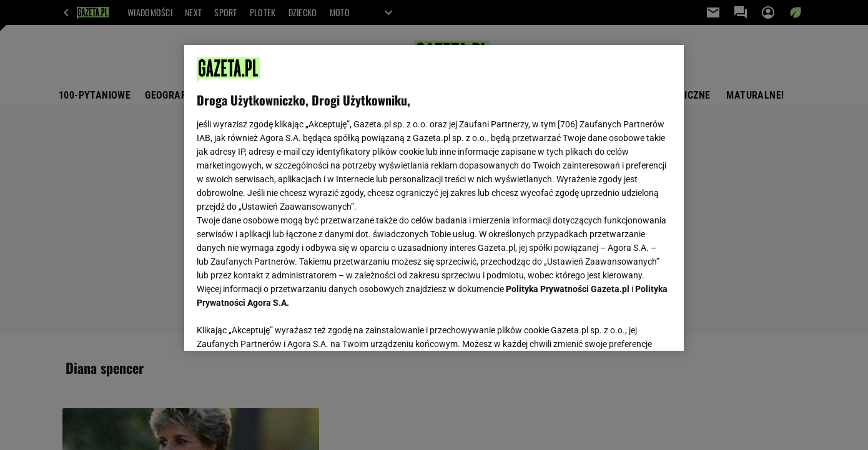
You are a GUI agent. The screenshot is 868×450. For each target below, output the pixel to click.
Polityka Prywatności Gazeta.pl (568, 289)
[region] (434, 198)
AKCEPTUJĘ (629, 326)
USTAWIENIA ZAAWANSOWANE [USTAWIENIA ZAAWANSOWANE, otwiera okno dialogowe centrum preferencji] (278, 326)
